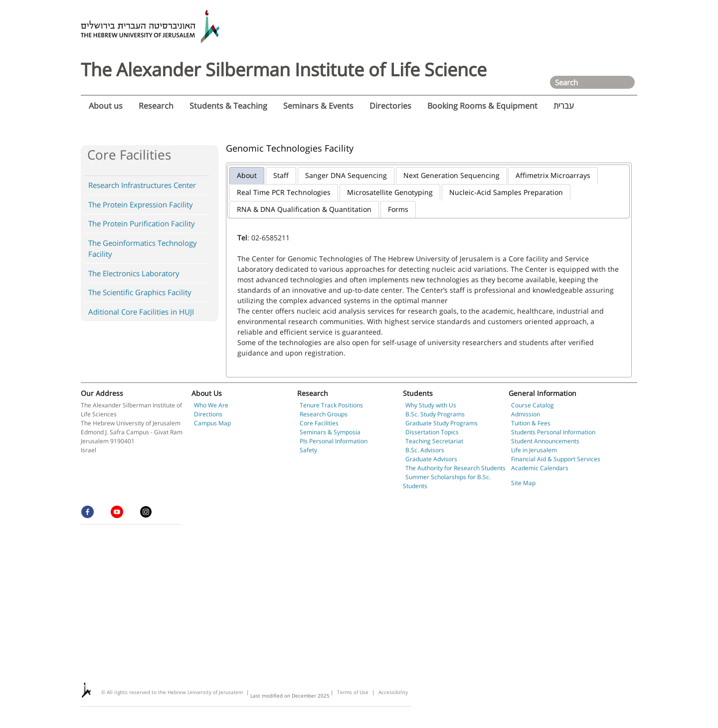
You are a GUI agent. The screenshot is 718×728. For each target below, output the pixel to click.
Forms (398, 209)
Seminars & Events (318, 106)
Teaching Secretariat (434, 441)
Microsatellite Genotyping (390, 192)
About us (106, 106)
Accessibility (393, 692)
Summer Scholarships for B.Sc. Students (447, 481)
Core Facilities (319, 423)
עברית (564, 106)
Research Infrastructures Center (142, 185)
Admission (526, 414)
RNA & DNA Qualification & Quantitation (304, 209)
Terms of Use (353, 692)
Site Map (523, 483)
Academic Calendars (540, 468)
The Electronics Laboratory (134, 273)
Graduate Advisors (431, 459)
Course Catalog (533, 405)
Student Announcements (545, 441)
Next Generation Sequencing (451, 175)
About (247, 175)
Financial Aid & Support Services (556, 459)
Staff (281, 175)
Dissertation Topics (432, 432)
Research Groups (324, 414)
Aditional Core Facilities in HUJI (141, 312)
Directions (208, 414)
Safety (308, 450)
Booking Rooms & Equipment (482, 106)
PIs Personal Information (334, 441)
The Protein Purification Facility (142, 223)
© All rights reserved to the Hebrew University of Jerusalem (172, 692)
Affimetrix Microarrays (553, 175)
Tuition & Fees (531, 423)
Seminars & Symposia (330, 432)
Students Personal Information (553, 432)
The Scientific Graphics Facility (140, 292)
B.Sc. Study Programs (435, 414)
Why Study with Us (431, 405)
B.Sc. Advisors (425, 450)
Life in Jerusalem (534, 450)
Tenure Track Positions (331, 405)
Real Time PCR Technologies (284, 192)
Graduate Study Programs (442, 423)
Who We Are (211, 405)
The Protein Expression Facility (141, 204)
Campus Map (212, 423)
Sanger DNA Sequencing (346, 175)
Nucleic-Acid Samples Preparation (506, 192)
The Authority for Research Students (455, 468)
